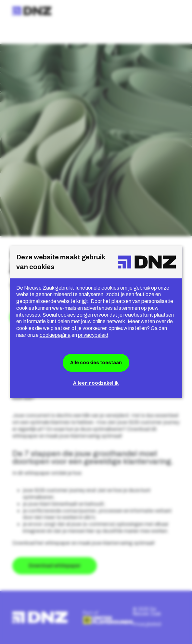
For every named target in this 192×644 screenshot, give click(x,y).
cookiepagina (55, 335)
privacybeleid (93, 335)
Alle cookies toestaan (96, 363)
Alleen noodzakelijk (96, 383)
